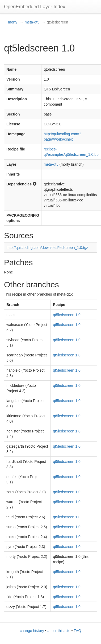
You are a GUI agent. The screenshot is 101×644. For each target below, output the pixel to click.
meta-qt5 (32, 22)
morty (13, 22)
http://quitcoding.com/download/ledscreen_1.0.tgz (47, 248)
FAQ (77, 631)
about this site (59, 631)
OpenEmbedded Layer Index (35, 7)
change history (32, 631)
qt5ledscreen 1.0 (67, 315)
